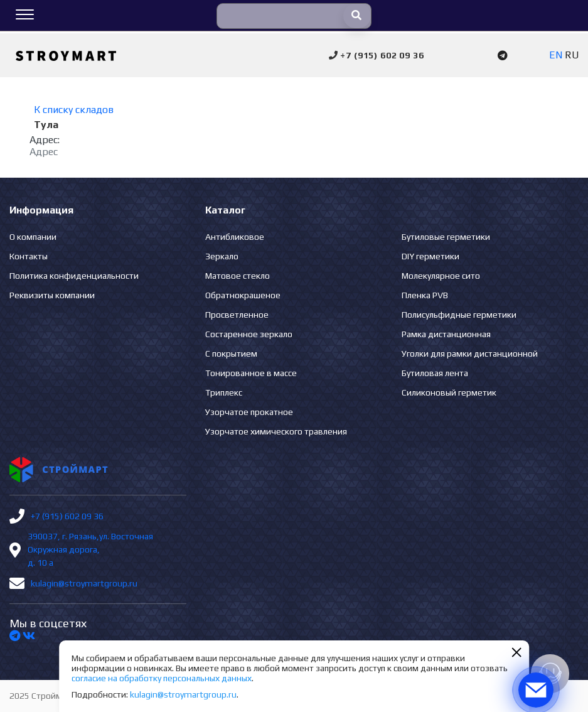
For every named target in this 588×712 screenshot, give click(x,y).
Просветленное (237, 315)
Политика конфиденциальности (74, 276)
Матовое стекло (238, 276)
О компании (33, 237)
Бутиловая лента (435, 373)
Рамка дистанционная (446, 334)
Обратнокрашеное (243, 295)
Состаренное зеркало (249, 334)
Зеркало (222, 256)
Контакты (29, 256)
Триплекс (224, 392)
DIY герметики (430, 256)
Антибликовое (235, 237)
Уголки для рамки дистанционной (470, 353)
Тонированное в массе (251, 373)
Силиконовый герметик (449, 392)
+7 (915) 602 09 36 (67, 516)
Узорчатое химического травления (276, 431)
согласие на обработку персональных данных (162, 678)
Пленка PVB (425, 295)
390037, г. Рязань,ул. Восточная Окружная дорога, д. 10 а (90, 549)
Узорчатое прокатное (249, 412)
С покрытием (231, 353)
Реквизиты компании (52, 295)
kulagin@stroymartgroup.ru (84, 583)
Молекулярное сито (441, 276)
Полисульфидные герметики (459, 315)
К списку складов (74, 110)
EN (556, 55)
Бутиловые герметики (446, 237)
